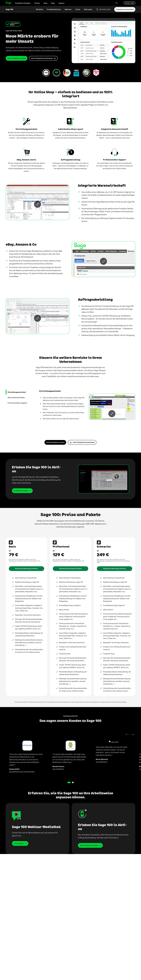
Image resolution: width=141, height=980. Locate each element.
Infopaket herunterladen (125, 9)
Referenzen (88, 9)
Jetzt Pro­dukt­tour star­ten (17, 58)
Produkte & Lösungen (23, 3)
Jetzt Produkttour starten (55, 428)
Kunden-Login (129, 3)
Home (9, 3)
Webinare (68, 9)
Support (61, 3)
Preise (78, 9)
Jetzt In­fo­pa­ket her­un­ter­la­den (42, 58)
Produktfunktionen (54, 9)
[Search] (117, 3)
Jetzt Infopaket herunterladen (84, 428)
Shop (45, 3)
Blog (53, 3)
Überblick (39, 9)
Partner (37, 3)
